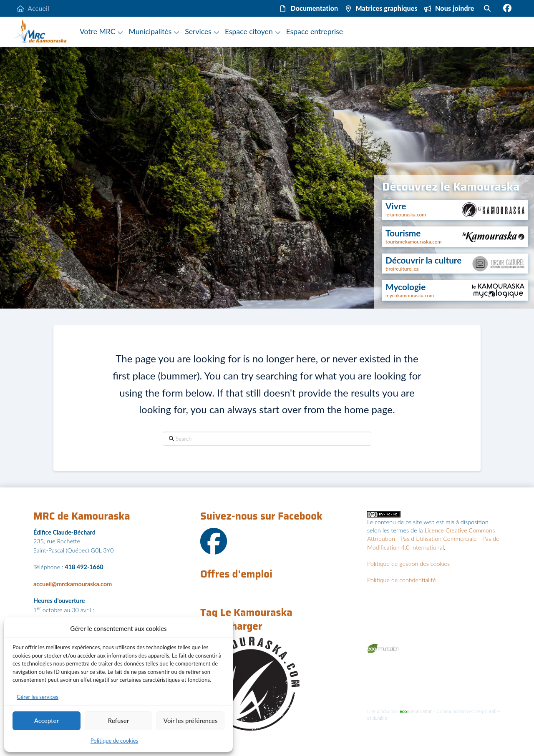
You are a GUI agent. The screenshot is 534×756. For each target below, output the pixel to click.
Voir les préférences (191, 721)
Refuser (118, 721)
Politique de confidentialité (402, 580)
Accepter (47, 721)
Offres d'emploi (236, 574)
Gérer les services (38, 697)
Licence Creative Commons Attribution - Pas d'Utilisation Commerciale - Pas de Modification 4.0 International (433, 539)
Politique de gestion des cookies (408, 564)
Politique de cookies (114, 741)
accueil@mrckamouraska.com (73, 584)
